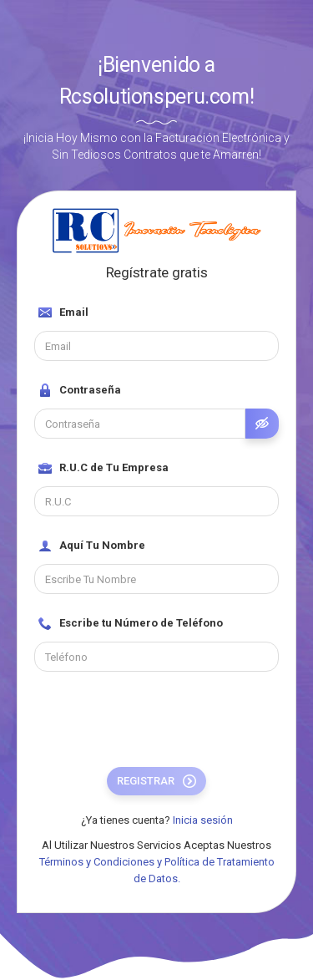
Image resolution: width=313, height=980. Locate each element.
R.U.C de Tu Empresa (103, 468)
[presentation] (161, 721)
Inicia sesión (203, 820)
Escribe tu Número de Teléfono (131, 623)
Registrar (156, 781)
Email (63, 312)
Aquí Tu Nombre (92, 546)
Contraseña (80, 390)
